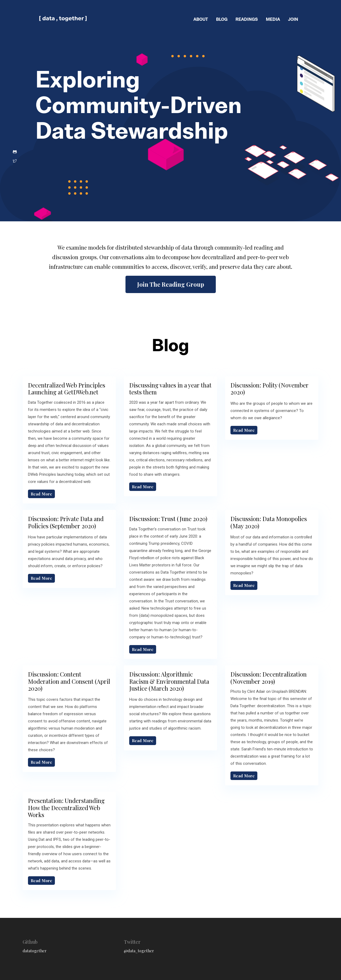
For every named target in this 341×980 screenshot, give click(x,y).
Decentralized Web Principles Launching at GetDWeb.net (67, 389)
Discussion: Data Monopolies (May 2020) (269, 522)
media (273, 19)
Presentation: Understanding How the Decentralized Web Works (66, 808)
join (293, 19)
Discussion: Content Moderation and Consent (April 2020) (69, 681)
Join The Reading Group (171, 284)
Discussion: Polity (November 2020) (269, 389)
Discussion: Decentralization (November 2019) (269, 678)
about (201, 19)
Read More (41, 494)
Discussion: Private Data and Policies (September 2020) (66, 522)
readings (247, 19)
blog (222, 19)
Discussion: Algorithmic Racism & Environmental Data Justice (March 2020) (169, 681)
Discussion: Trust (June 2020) (168, 519)
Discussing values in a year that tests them (170, 389)
